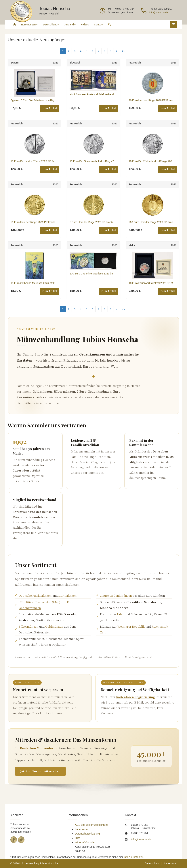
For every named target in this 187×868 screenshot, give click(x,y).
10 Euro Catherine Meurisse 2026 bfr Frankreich (38, 283)
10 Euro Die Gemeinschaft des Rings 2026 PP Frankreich (102, 161)
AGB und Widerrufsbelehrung (92, 825)
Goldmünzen (54, 626)
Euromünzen (29, 25)
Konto (99, 25)
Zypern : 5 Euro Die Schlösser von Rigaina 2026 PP (40, 100)
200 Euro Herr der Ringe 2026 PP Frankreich (154, 222)
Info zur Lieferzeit (133, 857)
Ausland (70, 25)
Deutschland (51, 25)
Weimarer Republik (131, 626)
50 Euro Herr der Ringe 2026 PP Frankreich (35, 222)
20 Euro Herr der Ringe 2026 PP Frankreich (154, 100)
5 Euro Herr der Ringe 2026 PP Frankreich (94, 222)
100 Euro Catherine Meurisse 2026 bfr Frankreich (98, 274)
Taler (120, 614)
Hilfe (77, 838)
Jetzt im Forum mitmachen (40, 771)
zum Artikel (50, 108)
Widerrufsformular (85, 842)
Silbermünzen (29, 626)
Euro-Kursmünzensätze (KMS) (39, 602)
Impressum (81, 829)
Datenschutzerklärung (87, 834)
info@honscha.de (159, 12)
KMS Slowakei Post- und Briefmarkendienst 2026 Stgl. (100, 94)
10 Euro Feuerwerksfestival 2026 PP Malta (153, 283)
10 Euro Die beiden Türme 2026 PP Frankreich (37, 161)
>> (123, 51)
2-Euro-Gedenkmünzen (116, 596)
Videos (85, 25)
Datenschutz (152, 863)
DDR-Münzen (67, 596)
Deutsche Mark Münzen (35, 596)
